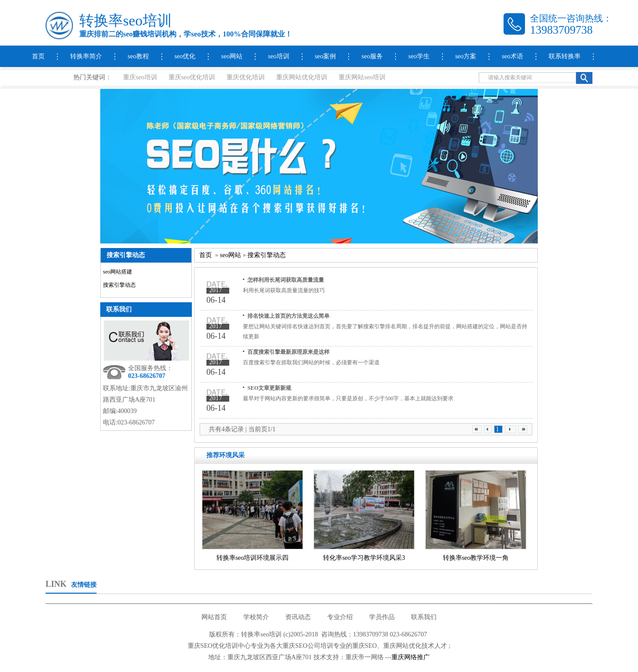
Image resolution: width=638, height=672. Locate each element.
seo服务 (372, 56)
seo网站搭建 (118, 272)
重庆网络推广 (411, 657)
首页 (38, 56)
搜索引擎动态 (119, 285)
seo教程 (138, 56)
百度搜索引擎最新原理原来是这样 (288, 352)
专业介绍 (340, 617)
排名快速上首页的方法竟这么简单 (288, 316)
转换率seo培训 (126, 21)
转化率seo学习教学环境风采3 (364, 558)
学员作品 (382, 617)
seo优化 (185, 56)
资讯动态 (298, 617)
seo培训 (279, 56)
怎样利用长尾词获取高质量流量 (286, 280)
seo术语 (512, 56)
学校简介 (256, 617)
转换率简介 (86, 56)
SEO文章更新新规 (269, 388)
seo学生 (419, 56)
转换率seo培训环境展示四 (253, 558)
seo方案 (466, 56)
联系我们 (119, 309)
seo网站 (232, 56)
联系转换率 (565, 56)
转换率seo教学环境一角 (476, 558)
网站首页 (214, 617)
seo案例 (326, 56)
